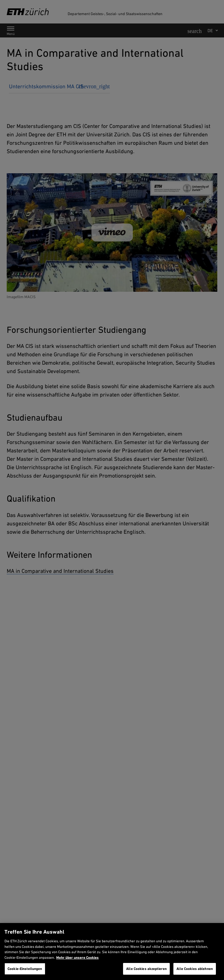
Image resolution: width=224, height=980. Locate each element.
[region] (112, 951)
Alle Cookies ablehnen (195, 969)
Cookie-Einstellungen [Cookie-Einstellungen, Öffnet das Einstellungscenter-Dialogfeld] (25, 969)
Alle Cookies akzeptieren (146, 969)
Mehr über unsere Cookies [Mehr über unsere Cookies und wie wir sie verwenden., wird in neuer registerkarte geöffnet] (77, 958)
